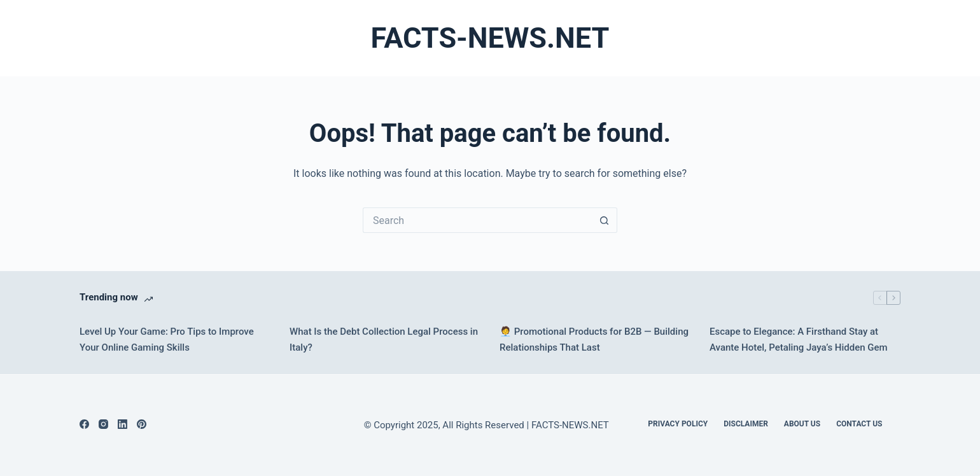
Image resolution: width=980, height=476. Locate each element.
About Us (802, 424)
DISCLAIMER (746, 424)
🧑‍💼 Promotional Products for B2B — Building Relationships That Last (594, 339)
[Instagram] (103, 424)
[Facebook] (84, 424)
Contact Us (859, 424)
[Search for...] (477, 220)
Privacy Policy (678, 424)
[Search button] (605, 220)
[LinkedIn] (122, 424)
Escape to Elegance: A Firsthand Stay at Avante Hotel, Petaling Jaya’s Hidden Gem (799, 339)
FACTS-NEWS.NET (490, 38)
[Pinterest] (142, 424)
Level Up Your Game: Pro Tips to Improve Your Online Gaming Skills (167, 339)
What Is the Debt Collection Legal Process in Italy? (384, 339)
